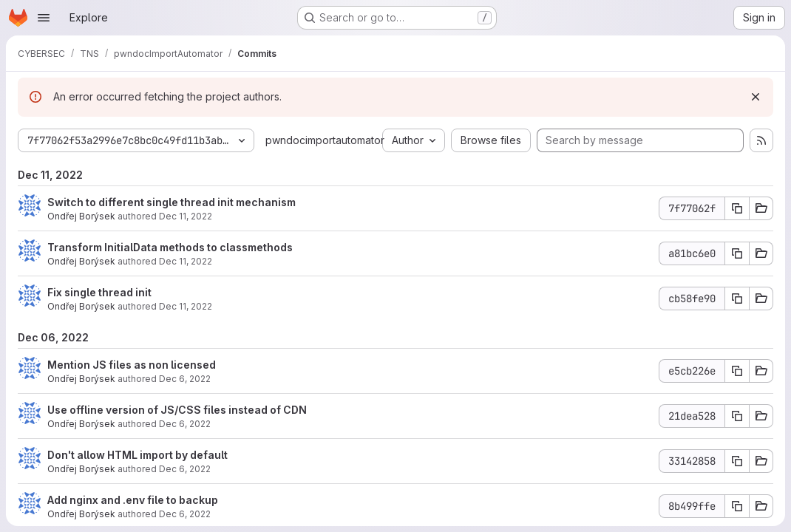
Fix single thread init (99, 292)
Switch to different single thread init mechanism (172, 202)
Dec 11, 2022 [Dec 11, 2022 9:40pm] (186, 306)
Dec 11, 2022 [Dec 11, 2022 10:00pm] (186, 216)
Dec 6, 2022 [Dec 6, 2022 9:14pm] (185, 379)
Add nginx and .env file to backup (133, 500)
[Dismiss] (756, 97)
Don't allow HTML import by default (138, 455)
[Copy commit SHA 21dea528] (737, 416)
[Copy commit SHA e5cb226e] (737, 371)
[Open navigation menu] (44, 18)
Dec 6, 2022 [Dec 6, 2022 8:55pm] (185, 469)
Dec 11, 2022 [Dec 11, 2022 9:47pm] (186, 261)
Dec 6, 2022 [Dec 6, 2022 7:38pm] (185, 514)
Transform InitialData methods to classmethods (170, 247)
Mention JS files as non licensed (132, 365)
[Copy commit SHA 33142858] (737, 461)
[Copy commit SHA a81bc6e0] (737, 253)
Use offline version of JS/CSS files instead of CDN (177, 410)
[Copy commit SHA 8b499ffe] (737, 506)
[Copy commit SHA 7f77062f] (737, 208)
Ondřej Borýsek (81, 216)
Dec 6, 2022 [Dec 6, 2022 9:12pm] (185, 424)
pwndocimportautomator (325, 140)
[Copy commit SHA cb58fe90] (737, 299)
